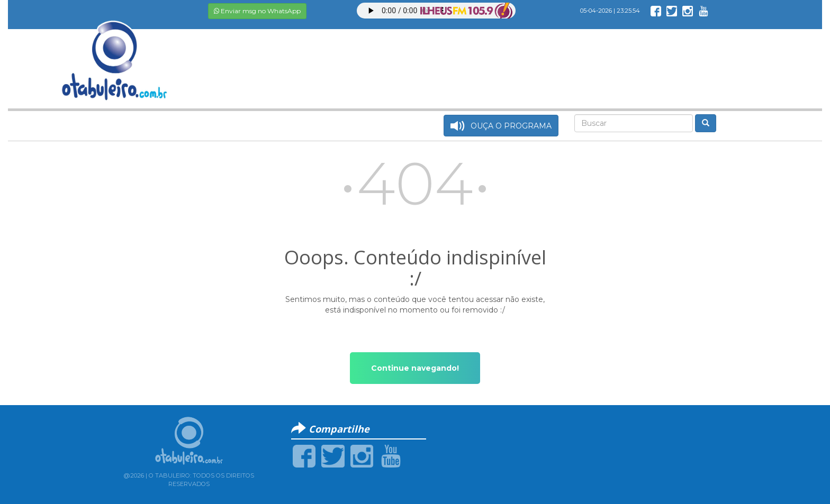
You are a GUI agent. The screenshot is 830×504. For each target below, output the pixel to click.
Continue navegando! (415, 368)
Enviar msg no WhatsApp (257, 11)
